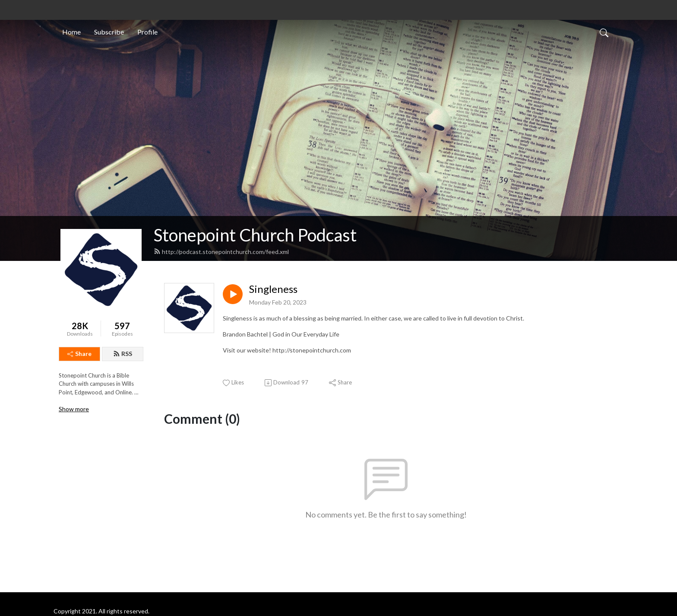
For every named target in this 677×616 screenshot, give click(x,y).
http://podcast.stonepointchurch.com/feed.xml (221, 252)
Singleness (273, 289)
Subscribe (109, 32)
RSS (123, 354)
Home (71, 32)
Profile (147, 32)
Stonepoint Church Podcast (255, 235)
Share (79, 354)
